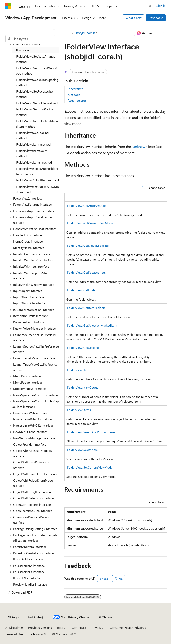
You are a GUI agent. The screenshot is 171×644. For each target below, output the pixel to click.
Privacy (97, 628)
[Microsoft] (8, 6)
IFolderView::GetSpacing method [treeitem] (32, 135)
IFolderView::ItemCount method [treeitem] (32, 153)
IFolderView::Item (78, 370)
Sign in (161, 6)
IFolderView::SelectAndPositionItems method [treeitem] (37, 171)
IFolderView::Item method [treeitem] (33, 144)
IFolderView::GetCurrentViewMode (90, 223)
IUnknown (140, 147)
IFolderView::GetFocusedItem (86, 272)
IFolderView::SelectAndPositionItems (91, 432)
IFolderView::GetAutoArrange (86, 206)
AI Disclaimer (14, 628)
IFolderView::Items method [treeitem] (34, 162)
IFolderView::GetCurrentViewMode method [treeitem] (37, 71)
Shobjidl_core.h (85, 33)
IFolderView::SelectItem (82, 450)
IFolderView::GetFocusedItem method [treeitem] (36, 94)
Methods (74, 95)
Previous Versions (40, 628)
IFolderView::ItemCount (82, 387)
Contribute (79, 628)
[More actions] (164, 33)
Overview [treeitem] (23, 50)
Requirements (77, 100)
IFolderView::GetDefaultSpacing (87, 245)
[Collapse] (54, 30)
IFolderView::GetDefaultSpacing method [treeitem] (37, 82)
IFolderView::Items (79, 410)
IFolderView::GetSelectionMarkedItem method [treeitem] (37, 124)
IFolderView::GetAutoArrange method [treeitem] (36, 59)
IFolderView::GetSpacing (83, 348)
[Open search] (150, 6)
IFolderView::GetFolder (81, 290)
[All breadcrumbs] (68, 33)
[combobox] (30, 39)
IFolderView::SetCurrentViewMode (89, 467)
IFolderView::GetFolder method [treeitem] (37, 103)
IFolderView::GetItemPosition (86, 308)
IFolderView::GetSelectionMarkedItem (92, 325)
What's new (134, 18)
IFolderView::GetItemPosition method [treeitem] (35, 112)
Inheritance (75, 89)
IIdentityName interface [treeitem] (28, 248)
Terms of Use (14, 634)
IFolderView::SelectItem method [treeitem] (37, 180)
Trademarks (36, 634)
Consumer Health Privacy (127, 628)
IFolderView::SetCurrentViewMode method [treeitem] (37, 189)
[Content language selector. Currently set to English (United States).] (26, 617)
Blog (60, 628)
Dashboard (156, 18)
